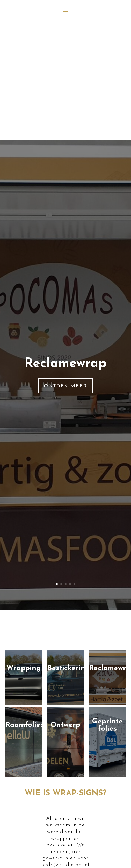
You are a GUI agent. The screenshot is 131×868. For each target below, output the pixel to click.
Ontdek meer (65, 386)
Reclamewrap (65, 364)
